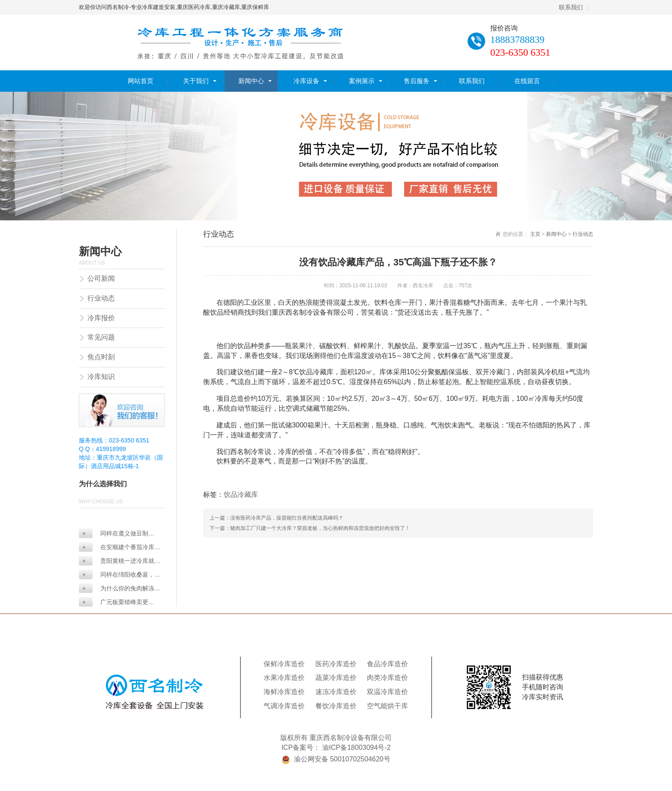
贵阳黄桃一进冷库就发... (117, 561)
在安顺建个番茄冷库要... (117, 548)
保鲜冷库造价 (284, 664)
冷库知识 (101, 377)
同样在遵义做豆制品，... (114, 534)
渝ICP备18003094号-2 (357, 747)
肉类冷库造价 (387, 678)
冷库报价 (101, 318)
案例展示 (362, 81)
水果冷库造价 (284, 678)
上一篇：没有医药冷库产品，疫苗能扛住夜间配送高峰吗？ (276, 518)
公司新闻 (101, 278)
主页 (535, 234)
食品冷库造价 (387, 664)
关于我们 (196, 81)
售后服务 (417, 81)
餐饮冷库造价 (336, 706)
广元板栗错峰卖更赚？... (114, 603)
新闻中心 (251, 81)
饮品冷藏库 (241, 495)
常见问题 (101, 337)
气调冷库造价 (284, 706)
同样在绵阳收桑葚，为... (117, 575)
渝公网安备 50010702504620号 (342, 759)
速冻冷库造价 (336, 692)
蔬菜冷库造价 (336, 678)
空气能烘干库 (387, 706)
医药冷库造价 (336, 664)
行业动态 (101, 298)
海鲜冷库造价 (284, 692)
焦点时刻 (101, 357)
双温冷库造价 (387, 692)
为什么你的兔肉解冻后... (117, 589)
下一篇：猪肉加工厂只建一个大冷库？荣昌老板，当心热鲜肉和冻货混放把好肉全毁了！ (310, 528)
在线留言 (527, 81)
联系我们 (571, 7)
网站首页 (141, 81)
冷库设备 (306, 81)
